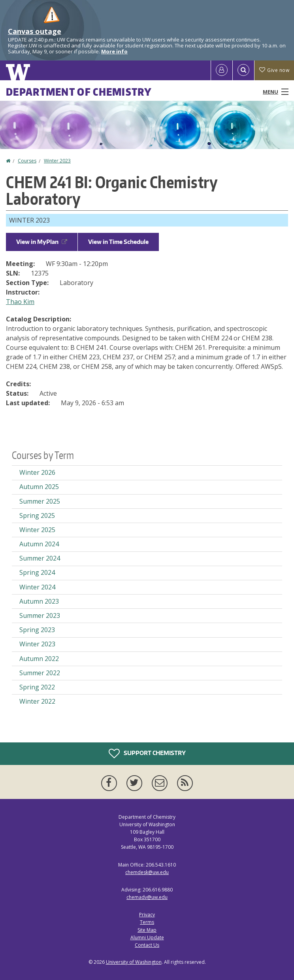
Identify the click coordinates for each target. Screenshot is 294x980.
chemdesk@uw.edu (147, 872)
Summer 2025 (40, 501)
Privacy (147, 915)
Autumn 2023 (39, 601)
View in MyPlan (42, 242)
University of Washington (134, 962)
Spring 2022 (37, 687)
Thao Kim (20, 302)
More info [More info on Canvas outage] (114, 51)
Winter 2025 (37, 530)
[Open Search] (243, 70)
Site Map (147, 930)
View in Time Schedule (118, 242)
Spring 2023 (37, 630)
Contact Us (147, 945)
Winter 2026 (37, 472)
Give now (274, 70)
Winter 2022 (37, 701)
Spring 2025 (37, 515)
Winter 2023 (57, 161)
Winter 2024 (37, 587)
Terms (147, 922)
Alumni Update (147, 938)
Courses (27, 161)
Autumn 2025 (39, 487)
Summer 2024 (40, 558)
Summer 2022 (40, 673)
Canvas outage (35, 31)
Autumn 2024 (39, 544)
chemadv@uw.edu (147, 897)
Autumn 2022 (39, 659)
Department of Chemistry (79, 92)
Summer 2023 (40, 616)
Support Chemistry (147, 753)
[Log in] (222, 70)
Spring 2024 (37, 572)
